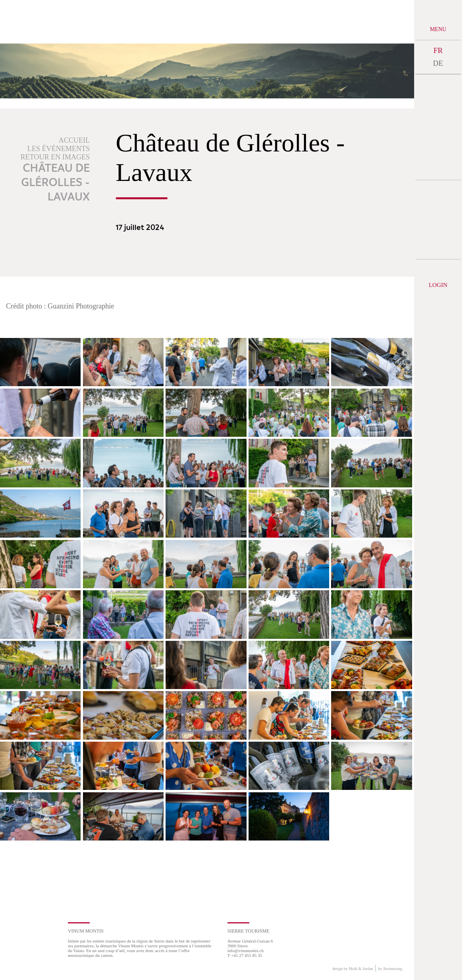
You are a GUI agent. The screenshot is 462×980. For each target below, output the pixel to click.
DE (438, 63)
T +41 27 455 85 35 (245, 955)
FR (438, 50)
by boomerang (390, 969)
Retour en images (55, 157)
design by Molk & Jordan (353, 969)
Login (438, 285)
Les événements (59, 149)
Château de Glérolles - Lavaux (55, 183)
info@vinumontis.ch (246, 951)
